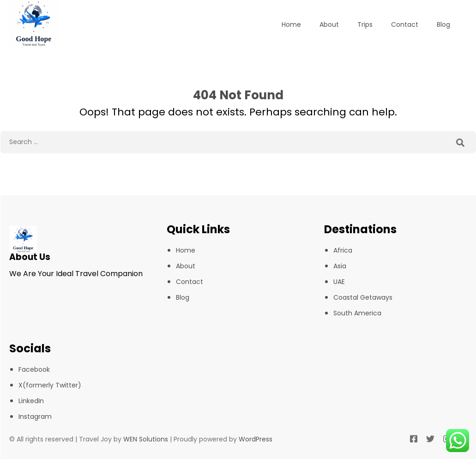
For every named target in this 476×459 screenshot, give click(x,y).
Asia (340, 266)
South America (357, 313)
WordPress (256, 439)
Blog (443, 24)
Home (291, 24)
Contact (405, 24)
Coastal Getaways (363, 297)
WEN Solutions (146, 439)
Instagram (35, 417)
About (329, 24)
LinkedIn (31, 401)
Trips (365, 24)
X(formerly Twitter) (50, 385)
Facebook (34, 369)
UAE (339, 282)
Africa (343, 250)
